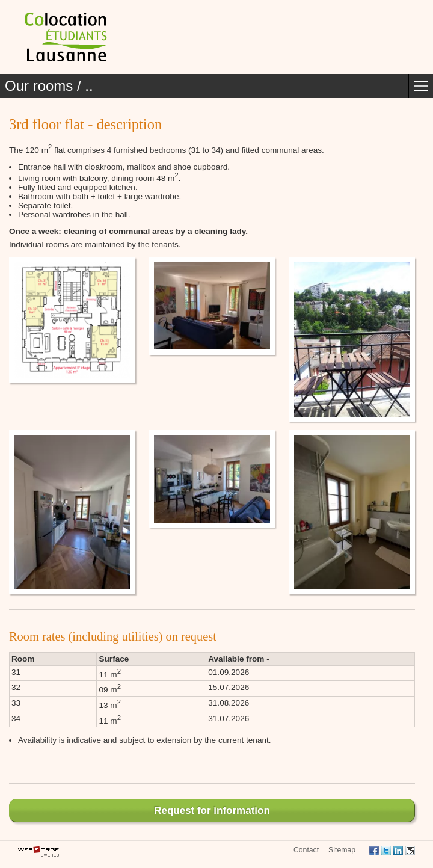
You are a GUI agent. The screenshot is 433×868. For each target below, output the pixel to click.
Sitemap (342, 850)
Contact (306, 850)
